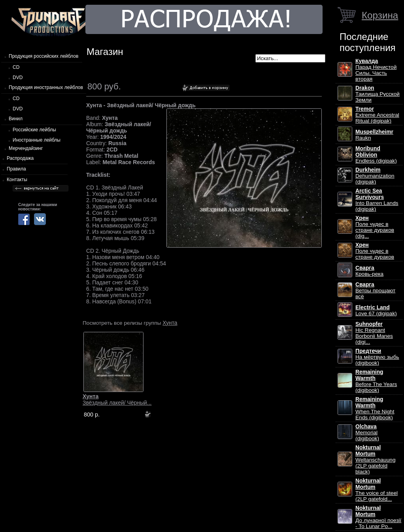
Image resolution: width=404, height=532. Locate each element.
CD (16, 67)
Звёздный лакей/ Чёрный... (117, 399)
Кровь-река (369, 271)
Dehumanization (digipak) (375, 176)
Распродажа (20, 158)
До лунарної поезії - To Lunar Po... (378, 517)
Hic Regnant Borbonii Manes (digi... (374, 333)
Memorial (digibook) (367, 433)
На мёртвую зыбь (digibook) (377, 357)
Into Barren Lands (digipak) (377, 200)
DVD (18, 78)
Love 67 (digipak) (376, 310)
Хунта (170, 323)
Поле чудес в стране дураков (375, 251)
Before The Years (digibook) (376, 381)
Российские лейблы (34, 130)
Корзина (380, 15)
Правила (16, 169)
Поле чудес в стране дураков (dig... (375, 227)
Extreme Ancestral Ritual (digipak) (377, 115)
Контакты (17, 180)
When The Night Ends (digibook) (375, 408)
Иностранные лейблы (37, 140)
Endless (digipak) (376, 155)
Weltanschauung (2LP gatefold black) (375, 460)
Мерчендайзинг (26, 148)
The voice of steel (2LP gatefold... (377, 490)
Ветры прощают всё (375, 291)
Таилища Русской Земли (378, 94)
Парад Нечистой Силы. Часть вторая (376, 70)
